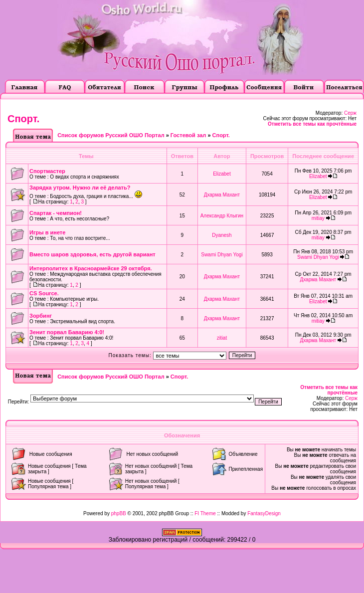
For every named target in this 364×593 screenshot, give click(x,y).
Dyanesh (222, 235)
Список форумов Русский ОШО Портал (111, 135)
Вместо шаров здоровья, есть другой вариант (92, 254)
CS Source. (44, 293)
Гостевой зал (188, 135)
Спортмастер (47, 171)
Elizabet (222, 174)
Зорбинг (41, 316)
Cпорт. (23, 119)
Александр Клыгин (222, 216)
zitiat (222, 338)
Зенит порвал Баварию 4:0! (67, 332)
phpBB (119, 513)
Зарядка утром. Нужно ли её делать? (80, 188)
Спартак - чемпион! (56, 213)
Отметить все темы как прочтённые (312, 124)
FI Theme (205, 513)
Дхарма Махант (222, 195)
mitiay (318, 218)
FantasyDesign (264, 513)
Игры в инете (47, 232)
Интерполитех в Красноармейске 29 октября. (91, 268)
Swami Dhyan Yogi (222, 255)
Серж (350, 113)
